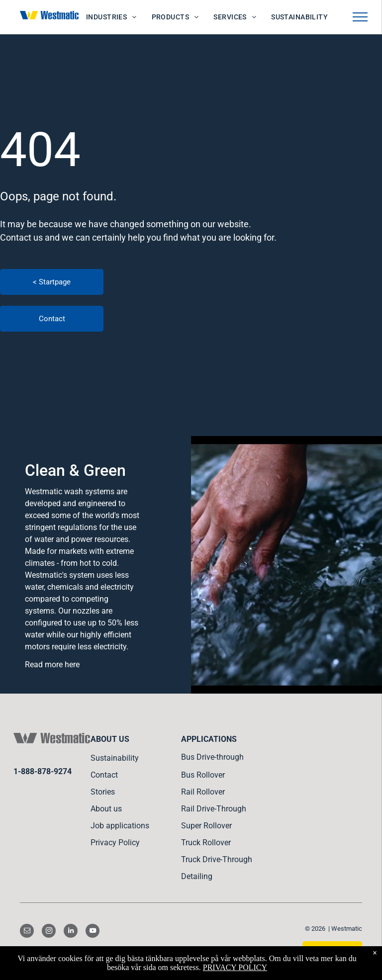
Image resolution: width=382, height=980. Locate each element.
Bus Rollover (203, 775)
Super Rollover (206, 826)
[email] (27, 932)
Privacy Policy (115, 843)
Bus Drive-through (212, 757)
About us (106, 809)
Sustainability (115, 758)
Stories (103, 792)
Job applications (120, 826)
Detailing (197, 876)
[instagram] (49, 932)
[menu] (360, 17)
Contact (104, 775)
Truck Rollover (206, 843)
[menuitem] (111, 17)
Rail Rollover (203, 792)
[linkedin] (71, 932)
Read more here (52, 665)
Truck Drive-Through (217, 859)
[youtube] (93, 932)
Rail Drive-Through (214, 809)
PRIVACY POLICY (235, 967)
